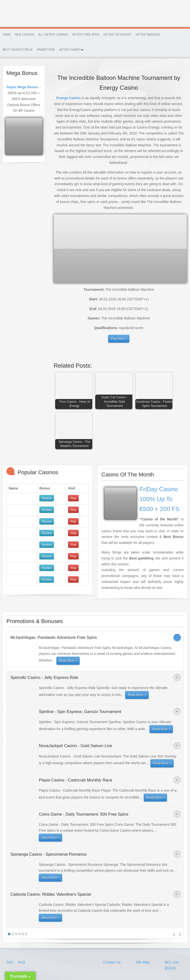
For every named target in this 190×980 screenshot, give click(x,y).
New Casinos (24, 35)
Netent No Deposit (118, 35)
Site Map (142, 962)
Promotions (46, 50)
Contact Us (112, 962)
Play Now (117, 339)
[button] (75, 392)
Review (47, 498)
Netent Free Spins (86, 35)
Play (73, 498)
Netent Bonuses (148, 35)
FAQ (21, 962)
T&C (10, 962)
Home (7, 35)
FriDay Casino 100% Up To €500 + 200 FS (159, 499)
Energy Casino (69, 98)
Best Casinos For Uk (18, 50)
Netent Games (70, 50)
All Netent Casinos (53, 35)
